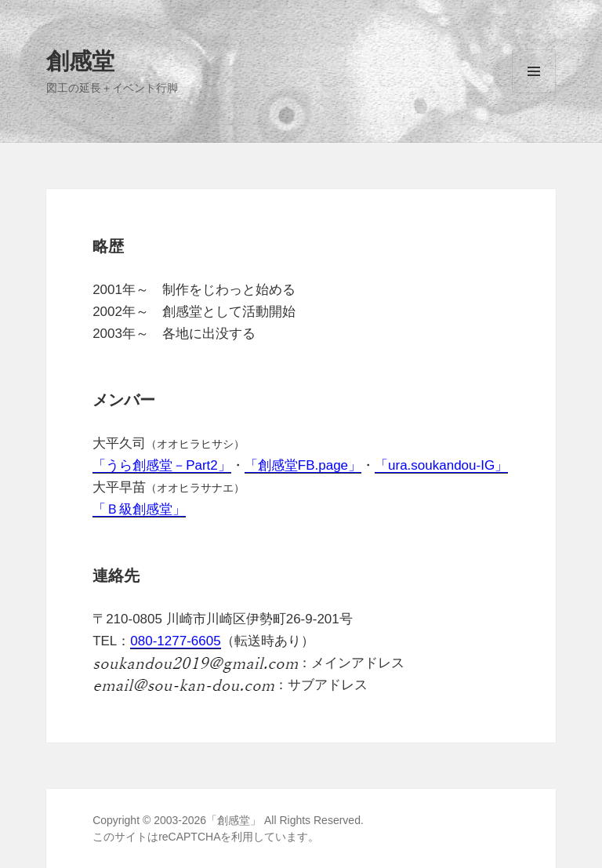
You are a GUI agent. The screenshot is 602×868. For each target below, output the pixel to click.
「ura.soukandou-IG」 (441, 465)
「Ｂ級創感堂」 (139, 509)
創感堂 (80, 60)
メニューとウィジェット (534, 93)
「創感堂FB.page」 (303, 465)
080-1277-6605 (175, 641)
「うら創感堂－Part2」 (162, 465)
